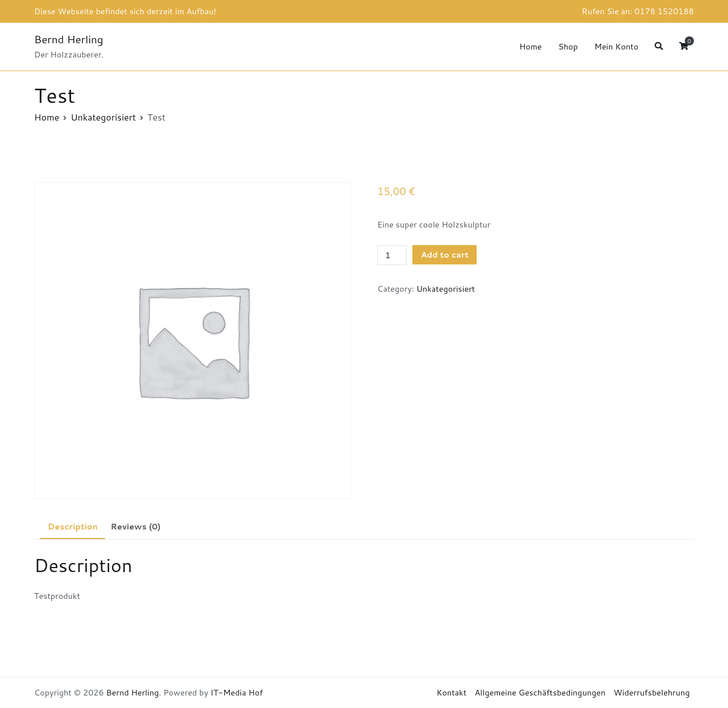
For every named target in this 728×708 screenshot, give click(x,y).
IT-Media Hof (237, 692)
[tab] (73, 527)
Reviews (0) (135, 526)
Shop (568, 46)
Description (73, 526)
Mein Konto (617, 46)
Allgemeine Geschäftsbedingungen (540, 692)
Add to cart (445, 254)
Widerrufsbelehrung (652, 692)
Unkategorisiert (103, 117)
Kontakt (451, 692)
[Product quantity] (392, 255)
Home (531, 46)
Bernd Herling (69, 39)
